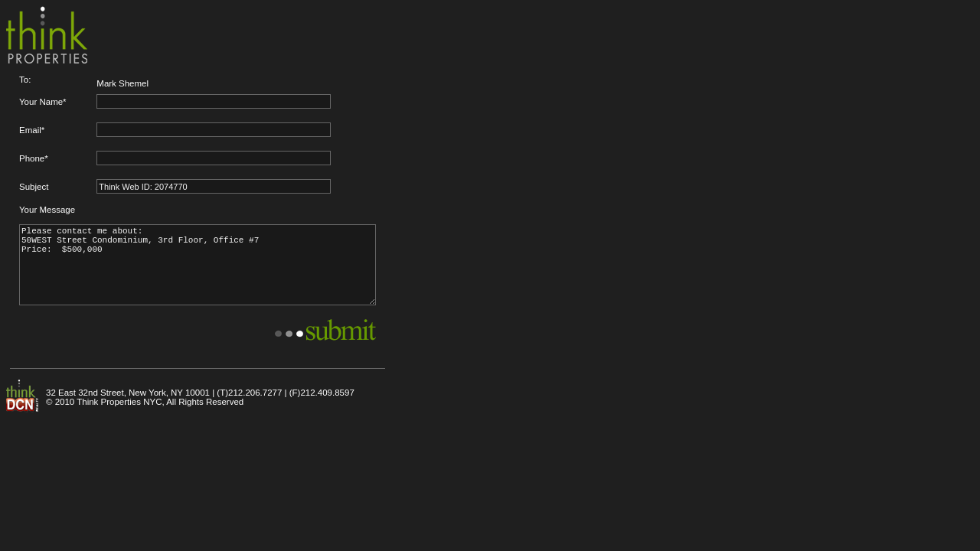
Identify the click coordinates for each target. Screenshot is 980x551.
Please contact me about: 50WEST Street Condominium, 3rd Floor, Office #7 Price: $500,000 (198, 265)
